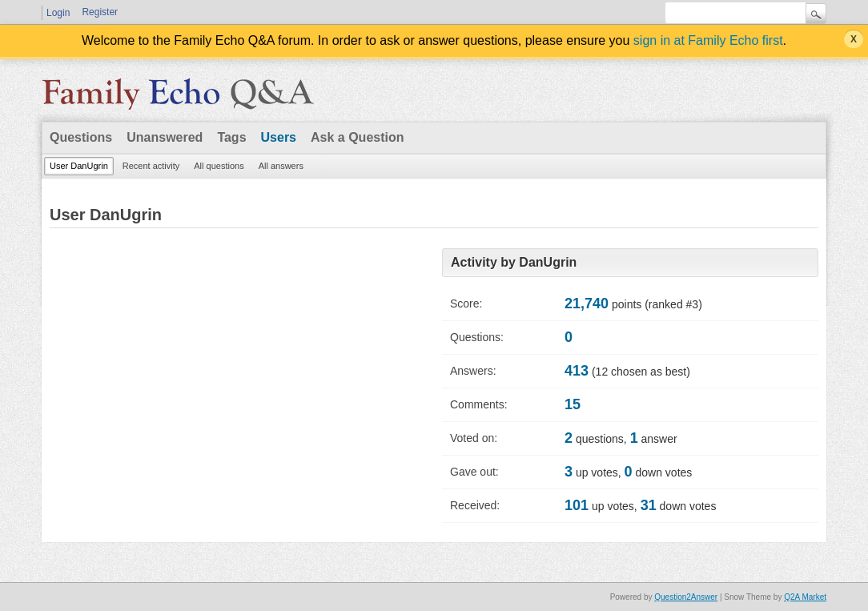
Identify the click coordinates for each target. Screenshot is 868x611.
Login (58, 13)
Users (279, 137)
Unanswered (165, 137)
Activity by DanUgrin (514, 262)
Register (100, 12)
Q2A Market (805, 597)
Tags (231, 137)
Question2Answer (686, 597)
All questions (219, 166)
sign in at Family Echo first (708, 40)
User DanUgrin (79, 166)
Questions (81, 137)
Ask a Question (357, 137)
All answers (281, 166)
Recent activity (151, 166)
